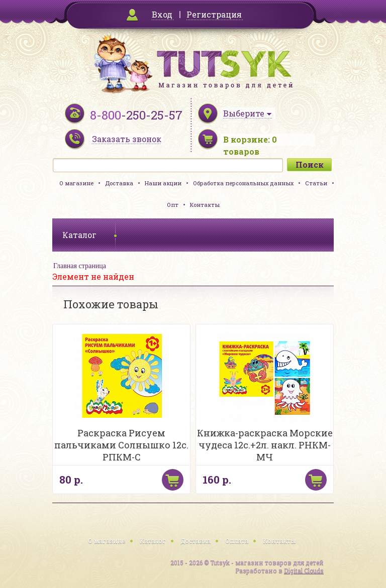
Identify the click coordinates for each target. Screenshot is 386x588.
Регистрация (214, 14)
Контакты (205, 205)
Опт (173, 205)
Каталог (153, 541)
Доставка (119, 183)
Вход (162, 14)
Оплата (237, 541)
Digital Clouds (304, 570)
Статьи (316, 183)
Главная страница (80, 266)
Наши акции (163, 183)
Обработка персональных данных (243, 183)
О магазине (76, 183)
